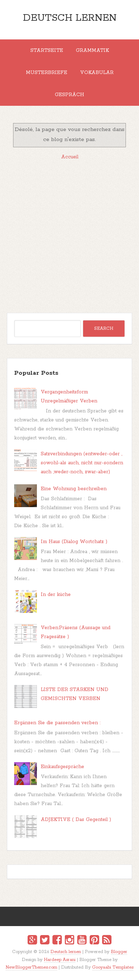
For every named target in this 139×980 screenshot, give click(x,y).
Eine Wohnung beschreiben (74, 489)
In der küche (56, 595)
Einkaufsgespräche (62, 767)
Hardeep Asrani (60, 960)
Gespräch (69, 95)
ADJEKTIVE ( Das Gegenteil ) (76, 820)
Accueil (70, 157)
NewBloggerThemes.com (31, 967)
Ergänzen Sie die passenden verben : (57, 723)
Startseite (47, 50)
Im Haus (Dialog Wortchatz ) (74, 542)
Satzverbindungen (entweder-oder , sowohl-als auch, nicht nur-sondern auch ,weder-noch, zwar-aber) (82, 463)
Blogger (119, 952)
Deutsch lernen (70, 18)
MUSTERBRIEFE (47, 73)
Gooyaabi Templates (113, 967)
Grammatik (92, 50)
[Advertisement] (69, 236)
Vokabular (97, 73)
